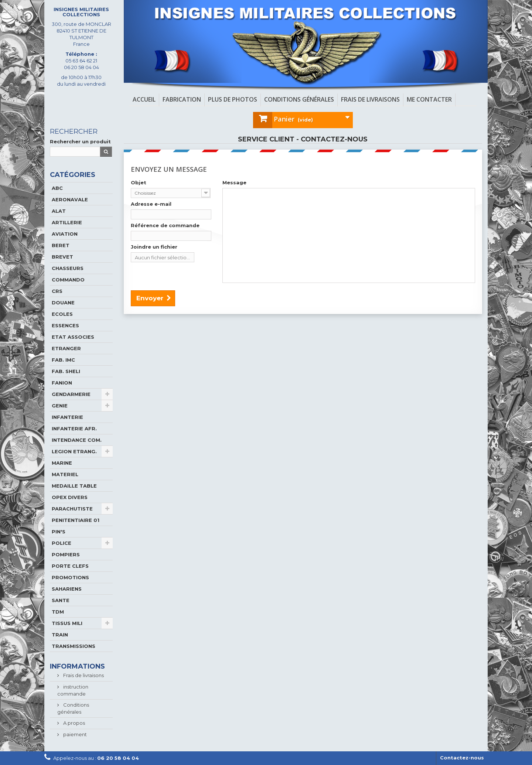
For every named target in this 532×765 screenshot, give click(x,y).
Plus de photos (233, 99)
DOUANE (63, 303)
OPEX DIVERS (70, 497)
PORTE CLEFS (70, 566)
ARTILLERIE (67, 222)
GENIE (60, 406)
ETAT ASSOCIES (73, 337)
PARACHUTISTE (72, 509)
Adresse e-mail (151, 204)
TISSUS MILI (67, 623)
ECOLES (62, 314)
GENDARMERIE (71, 394)
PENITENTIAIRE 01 (76, 520)
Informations (77, 666)
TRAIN (60, 635)
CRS (57, 291)
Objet (139, 182)
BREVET (62, 257)
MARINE (62, 463)
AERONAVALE (70, 199)
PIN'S (59, 532)
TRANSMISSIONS (74, 646)
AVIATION (65, 234)
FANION (62, 383)
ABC (57, 188)
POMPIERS (66, 554)
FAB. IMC (63, 360)
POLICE (62, 543)
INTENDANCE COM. (77, 440)
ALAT (59, 211)
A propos (74, 723)
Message (234, 182)
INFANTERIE (67, 417)
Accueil (144, 99)
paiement (74, 734)
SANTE (61, 600)
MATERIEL (65, 474)
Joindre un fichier (154, 247)
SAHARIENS (67, 589)
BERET (61, 245)
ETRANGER (66, 348)
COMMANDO (68, 280)
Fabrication (182, 99)
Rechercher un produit (80, 141)
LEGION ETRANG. (74, 451)
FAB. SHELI (66, 371)
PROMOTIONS (70, 577)
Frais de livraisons (370, 99)
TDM (58, 612)
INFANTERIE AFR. (74, 428)
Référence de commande (165, 225)
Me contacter (429, 99)
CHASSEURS (68, 268)
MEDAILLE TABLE (74, 486)
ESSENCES (65, 325)
